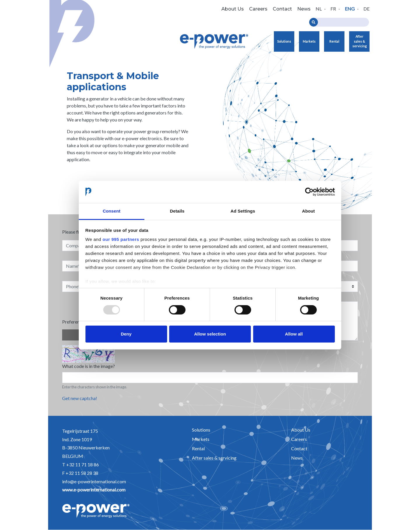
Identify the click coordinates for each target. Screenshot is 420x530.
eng (350, 9)
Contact (282, 9)
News (304, 9)
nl (319, 9)
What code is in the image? (89, 366)
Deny (126, 334)
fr (333, 9)
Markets (309, 41)
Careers (258, 9)
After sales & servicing (359, 41)
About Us (233, 9)
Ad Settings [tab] (243, 211)
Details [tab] (177, 211)
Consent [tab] (112, 211)
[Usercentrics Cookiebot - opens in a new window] (309, 192)
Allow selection (210, 334)
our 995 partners (121, 239)
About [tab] (309, 211)
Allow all (294, 334)
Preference (73, 322)
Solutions (284, 41)
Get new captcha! (80, 398)
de (366, 9)
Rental (334, 41)
